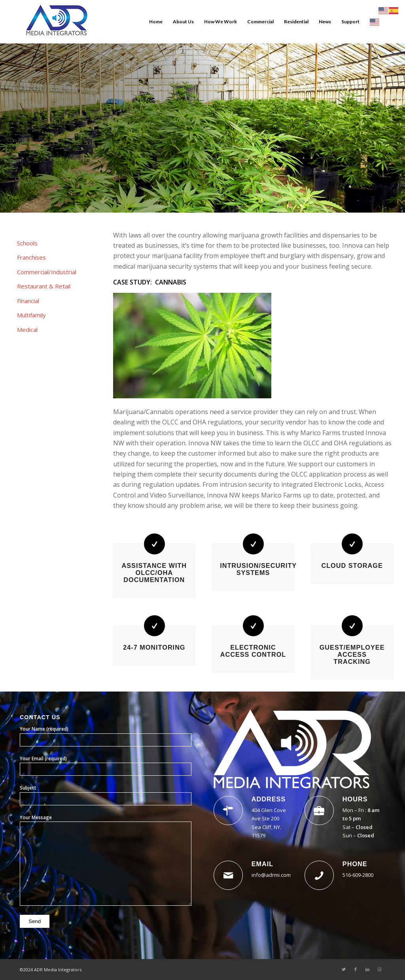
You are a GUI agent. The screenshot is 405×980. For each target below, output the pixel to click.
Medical (27, 330)
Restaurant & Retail (44, 286)
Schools (27, 243)
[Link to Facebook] (356, 969)
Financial (28, 301)
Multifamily (31, 315)
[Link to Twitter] (344, 969)
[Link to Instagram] (379, 969)
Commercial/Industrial (47, 272)
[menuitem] (156, 22)
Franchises (31, 257)
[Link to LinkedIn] (367, 969)
